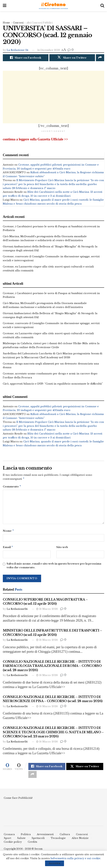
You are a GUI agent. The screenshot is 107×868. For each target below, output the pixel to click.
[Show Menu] (5, 6)
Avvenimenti (45, 837)
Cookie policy (13, 845)
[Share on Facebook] (26, 58)
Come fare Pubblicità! (18, 801)
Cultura (65, 837)
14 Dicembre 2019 (49, 50)
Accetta (55, 863)
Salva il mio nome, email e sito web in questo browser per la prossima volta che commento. (54, 568)
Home (6, 23)
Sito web (62, 549)
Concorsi (18, 23)
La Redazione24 (17, 612)
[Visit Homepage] (53, 6)
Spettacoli (38, 841)
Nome (8, 533)
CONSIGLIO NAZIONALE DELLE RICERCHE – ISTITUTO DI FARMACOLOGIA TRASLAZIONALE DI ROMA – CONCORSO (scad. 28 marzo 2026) (52, 668)
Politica (26, 837)
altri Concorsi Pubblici (40, 23)
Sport (7, 841)
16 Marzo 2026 (47, 612)
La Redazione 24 (17, 50)
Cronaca (9, 837)
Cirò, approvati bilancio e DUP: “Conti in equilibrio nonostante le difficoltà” (53, 385)
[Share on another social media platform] (100, 58)
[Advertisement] (53, 97)
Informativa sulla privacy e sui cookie (75, 858)
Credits (32, 845)
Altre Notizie (80, 841)
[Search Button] (102, 6)
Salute (21, 841)
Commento (12, 488)
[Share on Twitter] (72, 58)
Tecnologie (58, 841)
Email (8, 550)
